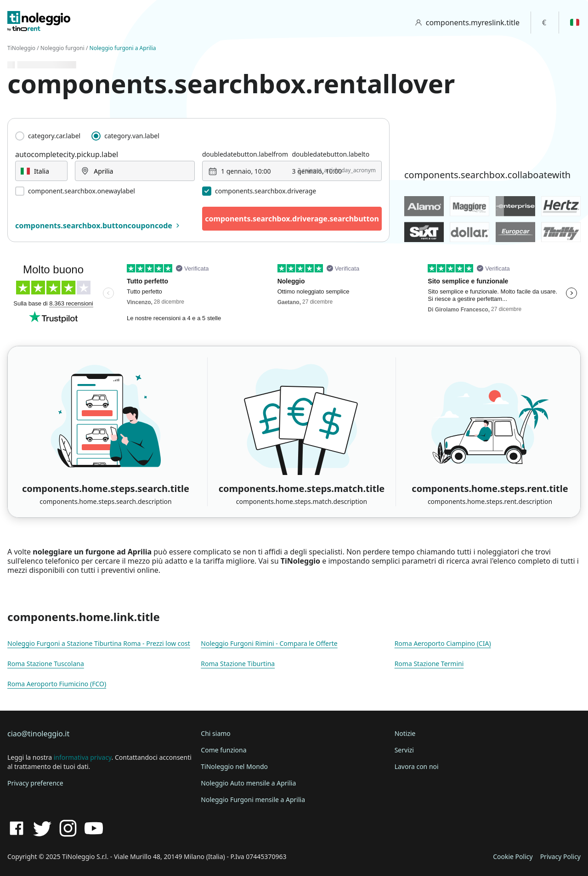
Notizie (405, 733)
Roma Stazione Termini (429, 664)
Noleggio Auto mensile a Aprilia (248, 783)
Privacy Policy (560, 856)
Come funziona (223, 750)
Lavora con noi (417, 766)
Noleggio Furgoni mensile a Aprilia (253, 800)
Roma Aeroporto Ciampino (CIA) (443, 643)
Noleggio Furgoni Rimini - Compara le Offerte (269, 643)
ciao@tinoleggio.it (38, 734)
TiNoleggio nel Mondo (234, 766)
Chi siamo (215, 733)
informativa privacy (83, 757)
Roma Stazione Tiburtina (238, 664)
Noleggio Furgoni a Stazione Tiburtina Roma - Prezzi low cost (99, 643)
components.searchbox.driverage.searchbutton (292, 219)
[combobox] (41, 171)
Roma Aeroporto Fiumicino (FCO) (57, 684)
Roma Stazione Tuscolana (46, 664)
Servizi (404, 750)
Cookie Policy (513, 856)
